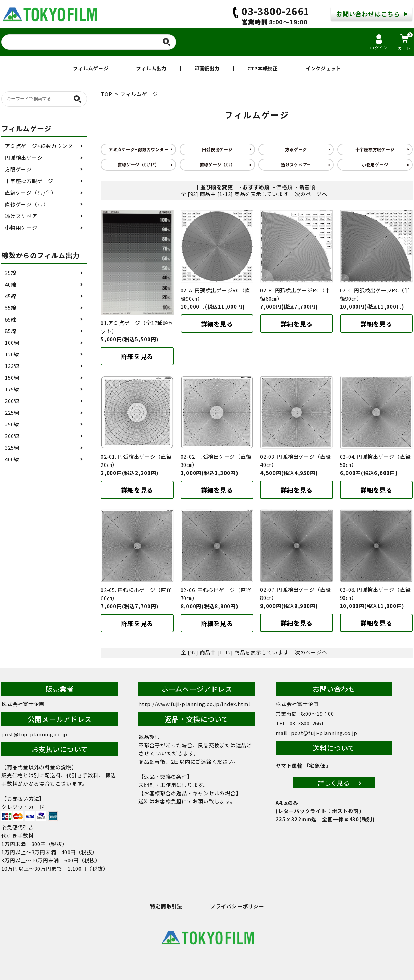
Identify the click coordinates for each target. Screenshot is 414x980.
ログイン (379, 42)
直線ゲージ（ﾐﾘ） (217, 164)
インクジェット (323, 68)
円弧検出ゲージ (217, 149)
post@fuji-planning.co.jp (34, 734)
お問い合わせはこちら (368, 14)
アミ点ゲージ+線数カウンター (139, 149)
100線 (12, 343)
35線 (10, 273)
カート (405, 41)
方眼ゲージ (296, 149)
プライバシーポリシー (237, 906)
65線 (10, 319)
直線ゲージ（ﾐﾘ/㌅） (138, 164)
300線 (12, 436)
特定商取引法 (166, 906)
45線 (10, 296)
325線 (12, 447)
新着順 (307, 187)
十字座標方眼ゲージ (375, 149)
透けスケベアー (296, 164)
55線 (10, 308)
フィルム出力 (151, 68)
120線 (12, 354)
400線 (12, 459)
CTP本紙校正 (263, 68)
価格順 (284, 187)
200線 (12, 401)
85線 (10, 331)
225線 (12, 413)
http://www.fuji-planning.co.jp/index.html (194, 704)
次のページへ (311, 194)
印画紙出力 (207, 68)
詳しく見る (334, 783)
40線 (10, 284)
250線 (12, 424)
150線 (12, 378)
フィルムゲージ (91, 68)
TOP (106, 94)
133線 (12, 366)
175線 (12, 389)
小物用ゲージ (375, 164)
